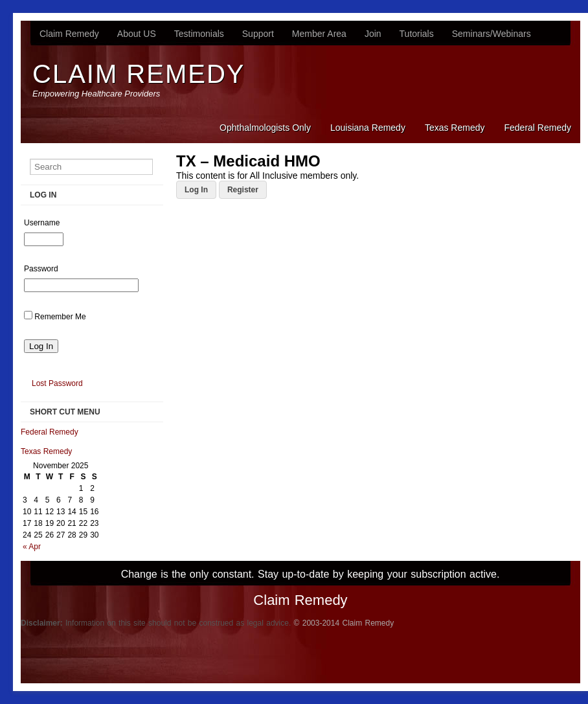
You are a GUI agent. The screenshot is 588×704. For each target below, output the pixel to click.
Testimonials (199, 34)
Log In (196, 190)
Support (258, 34)
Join (373, 34)
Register (243, 190)
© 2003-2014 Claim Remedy (344, 623)
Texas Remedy (455, 128)
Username (42, 223)
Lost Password (57, 383)
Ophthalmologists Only (265, 128)
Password (41, 269)
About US (137, 34)
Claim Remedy (69, 34)
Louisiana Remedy (368, 128)
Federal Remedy (538, 128)
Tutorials (417, 34)
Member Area (319, 34)
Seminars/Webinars (492, 34)
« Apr (32, 547)
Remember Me (60, 317)
